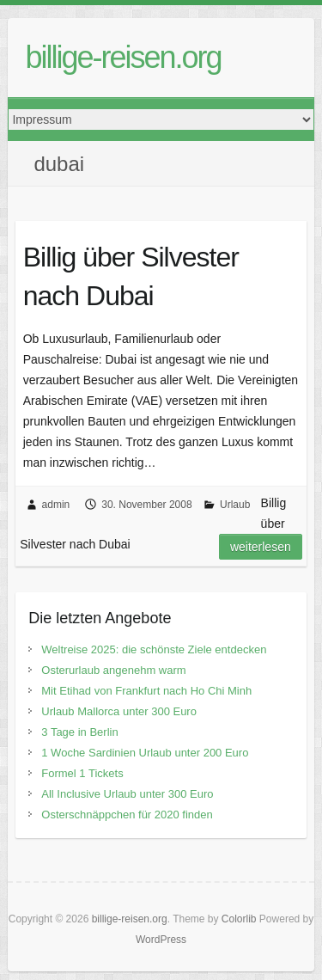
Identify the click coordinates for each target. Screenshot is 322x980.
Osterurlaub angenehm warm (113, 670)
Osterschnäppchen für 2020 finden (127, 815)
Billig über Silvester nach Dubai (131, 276)
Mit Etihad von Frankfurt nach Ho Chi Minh (146, 691)
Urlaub (235, 505)
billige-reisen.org (123, 57)
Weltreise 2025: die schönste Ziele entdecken (154, 649)
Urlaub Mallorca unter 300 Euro (119, 711)
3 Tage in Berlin (79, 732)
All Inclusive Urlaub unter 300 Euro (127, 794)
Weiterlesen (261, 547)
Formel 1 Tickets (82, 773)
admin (56, 505)
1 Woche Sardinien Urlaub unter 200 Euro (145, 753)
